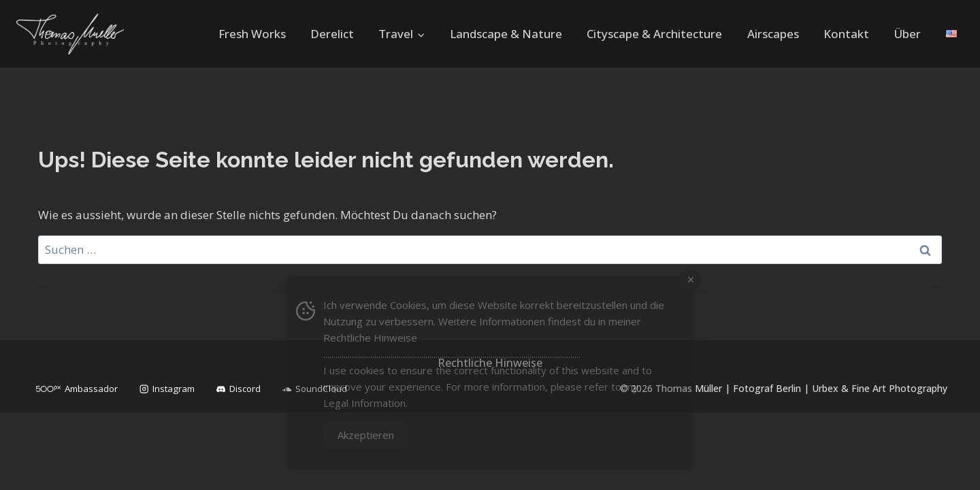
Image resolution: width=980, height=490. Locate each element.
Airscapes (773, 34)
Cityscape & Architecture (654, 34)
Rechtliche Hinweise (370, 338)
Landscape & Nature (506, 34)
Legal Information (364, 403)
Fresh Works (252, 34)
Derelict (332, 34)
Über (907, 34)
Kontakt (846, 34)
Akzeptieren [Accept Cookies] (366, 435)
